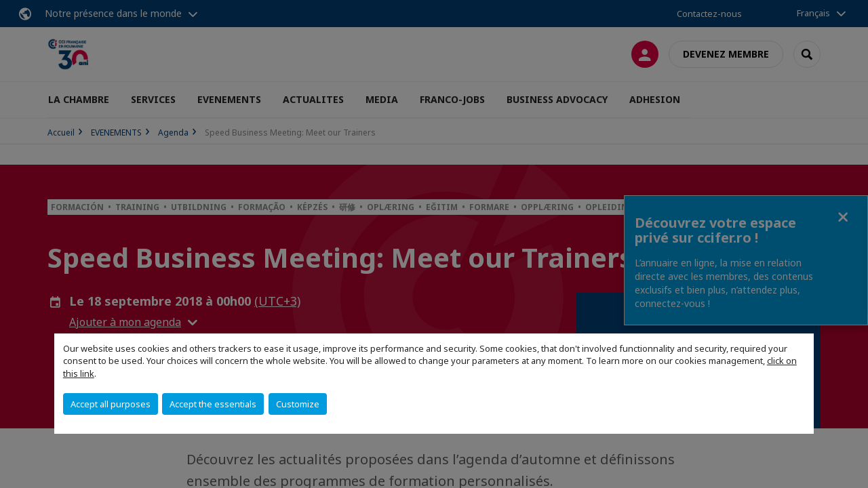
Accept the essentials (213, 404)
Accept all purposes (111, 404)
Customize (298, 404)
